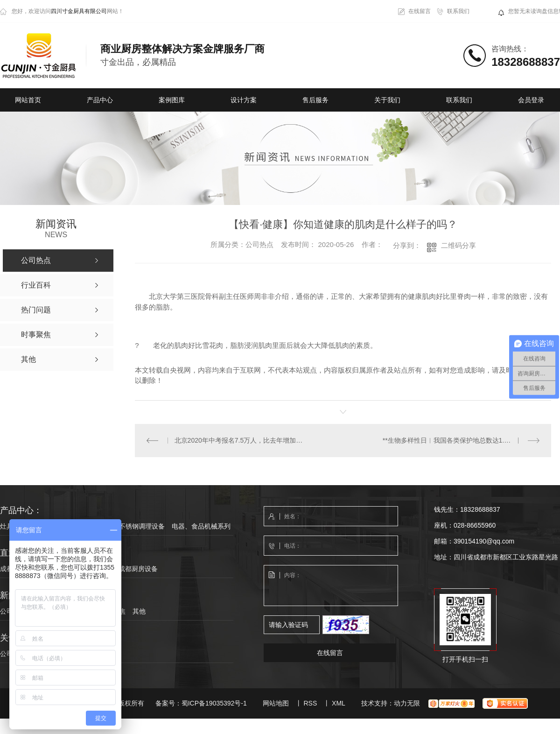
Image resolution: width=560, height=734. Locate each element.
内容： (331, 586)
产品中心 (100, 100)
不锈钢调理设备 (142, 526)
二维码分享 (458, 245)
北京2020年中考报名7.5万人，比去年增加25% (239, 440)
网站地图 (276, 703)
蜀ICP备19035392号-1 (214, 703)
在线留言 (420, 11)
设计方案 (244, 100)
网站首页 (28, 100)
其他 (139, 611)
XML (339, 703)
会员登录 (531, 100)
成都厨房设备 (138, 568)
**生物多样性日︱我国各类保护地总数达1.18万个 (454, 440)
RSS (310, 703)
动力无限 (407, 703)
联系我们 (458, 11)
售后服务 (315, 100)
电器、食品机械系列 (201, 526)
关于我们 (387, 100)
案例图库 (172, 100)
